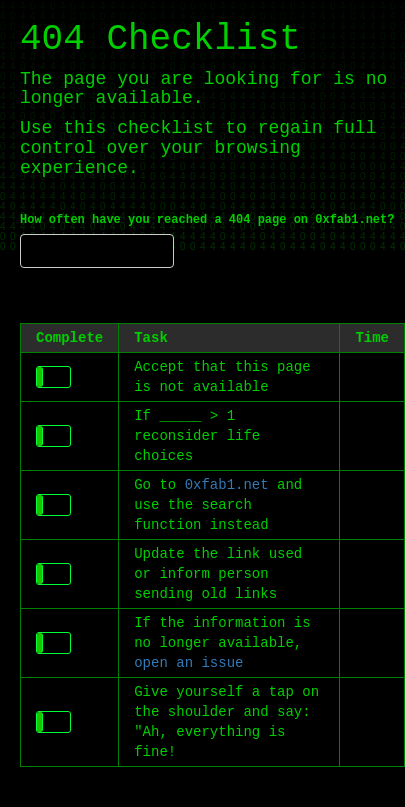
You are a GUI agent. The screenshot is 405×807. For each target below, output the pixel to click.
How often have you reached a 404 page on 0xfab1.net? (207, 220)
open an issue (188, 663)
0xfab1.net (227, 485)
